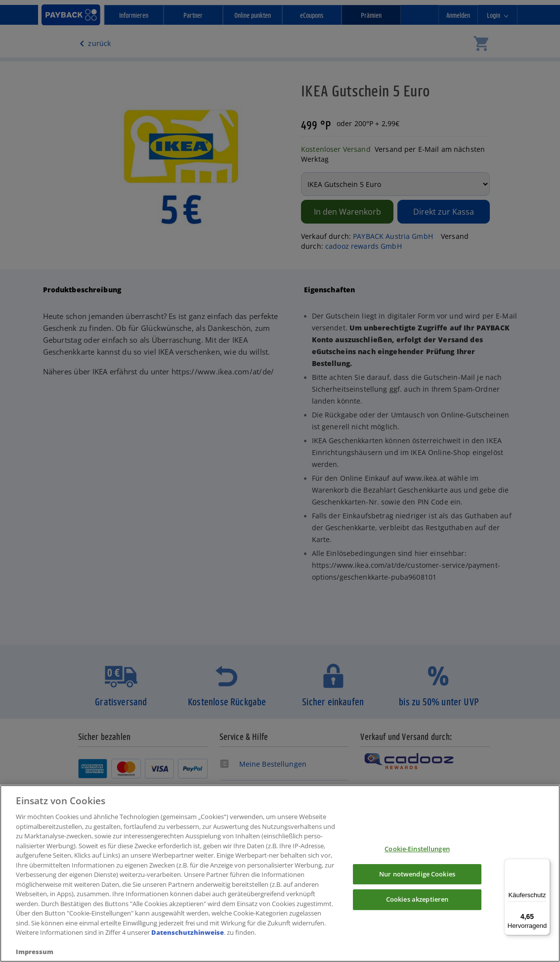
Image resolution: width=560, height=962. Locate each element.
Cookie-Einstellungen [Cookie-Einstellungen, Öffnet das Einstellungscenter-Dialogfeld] (417, 849)
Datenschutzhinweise (188, 933)
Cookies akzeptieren (417, 900)
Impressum (35, 953)
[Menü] (544, 865)
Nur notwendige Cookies (417, 874)
